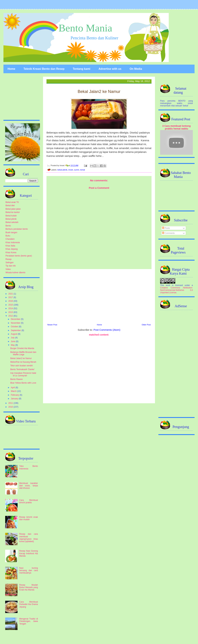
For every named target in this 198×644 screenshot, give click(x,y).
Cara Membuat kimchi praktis (29, 501)
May (13, 345)
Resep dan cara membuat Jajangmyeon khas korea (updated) (29, 538)
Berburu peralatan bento (17, 229)
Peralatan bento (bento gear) (19, 256)
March (14, 391)
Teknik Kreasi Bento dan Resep (44, 69)
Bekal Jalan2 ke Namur (21, 358)
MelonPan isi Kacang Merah (23, 362)
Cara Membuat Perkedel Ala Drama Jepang (29, 604)
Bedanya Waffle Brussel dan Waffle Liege (23, 353)
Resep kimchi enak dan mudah (29, 518)
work (168, 285)
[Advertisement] (99, 296)
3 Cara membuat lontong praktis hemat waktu (177, 127)
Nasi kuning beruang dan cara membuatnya (29, 571)
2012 (11, 316)
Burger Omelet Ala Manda (22, 348)
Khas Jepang (12, 249)
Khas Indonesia (13, 242)
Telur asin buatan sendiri (22, 366)
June (13, 341)
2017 (11, 297)
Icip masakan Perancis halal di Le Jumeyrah (23, 374)
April (13, 388)
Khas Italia (10, 246)
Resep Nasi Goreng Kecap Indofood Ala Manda (29, 553)
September (16, 330)
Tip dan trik (11, 266)
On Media (136, 69)
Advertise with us (110, 69)
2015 (11, 305)
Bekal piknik (11, 219)
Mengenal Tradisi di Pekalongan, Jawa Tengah (29, 621)
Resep (9, 259)
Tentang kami (81, 69)
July (13, 338)
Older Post (146, 325)
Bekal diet (10, 206)
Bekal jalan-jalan (13, 209)
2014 (11, 308)
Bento (8, 226)
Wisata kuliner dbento (15, 273)
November (16, 323)
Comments (168, 233)
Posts (166, 228)
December (16, 319)
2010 (11, 407)
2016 (11, 301)
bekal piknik (62, 170)
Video (8, 269)
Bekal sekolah (12, 222)
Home (11, 69)
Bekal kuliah (11, 216)
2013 (11, 312)
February (15, 395)
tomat (83, 170)
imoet (71, 170)
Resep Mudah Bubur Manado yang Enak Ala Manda (29, 587)
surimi (77, 170)
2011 (11, 403)
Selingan (10, 263)
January (15, 399)
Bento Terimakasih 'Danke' (22, 369)
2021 (11, 294)
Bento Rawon (17, 379)
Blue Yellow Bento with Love (23, 383)
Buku (8, 236)
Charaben (10, 239)
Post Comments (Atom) (107, 330)
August (14, 334)
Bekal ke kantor (13, 212)
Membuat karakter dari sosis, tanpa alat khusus (29, 486)
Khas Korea (11, 252)
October (15, 327)
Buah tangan (11, 232)
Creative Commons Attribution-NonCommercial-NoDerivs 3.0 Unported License (176, 290)
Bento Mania (85, 28)
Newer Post (52, 325)
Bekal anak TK (12, 202)
